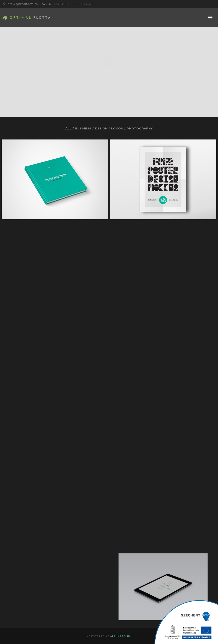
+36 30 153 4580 (57, 4)
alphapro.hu (121, 636)
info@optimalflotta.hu (23, 4)
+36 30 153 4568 (82, 4)
